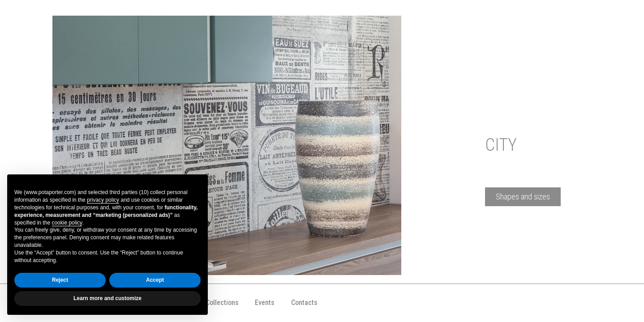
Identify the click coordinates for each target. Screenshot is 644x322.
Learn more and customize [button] (107, 298)
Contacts (304, 303)
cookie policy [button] (67, 223)
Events (265, 303)
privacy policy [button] (103, 200)
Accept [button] (155, 280)
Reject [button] (60, 280)
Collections (222, 303)
